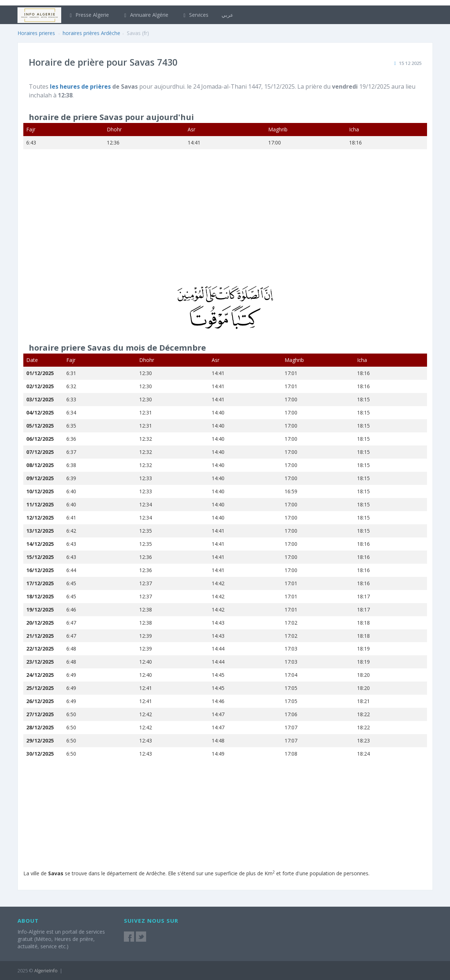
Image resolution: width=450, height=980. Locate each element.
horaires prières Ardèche (91, 33)
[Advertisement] (225, 222)
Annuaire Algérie (145, 15)
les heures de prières (81, 86)
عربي (227, 15)
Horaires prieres (36, 33)
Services (195, 15)
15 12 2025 (410, 63)
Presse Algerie (89, 15)
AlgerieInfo (46, 971)
